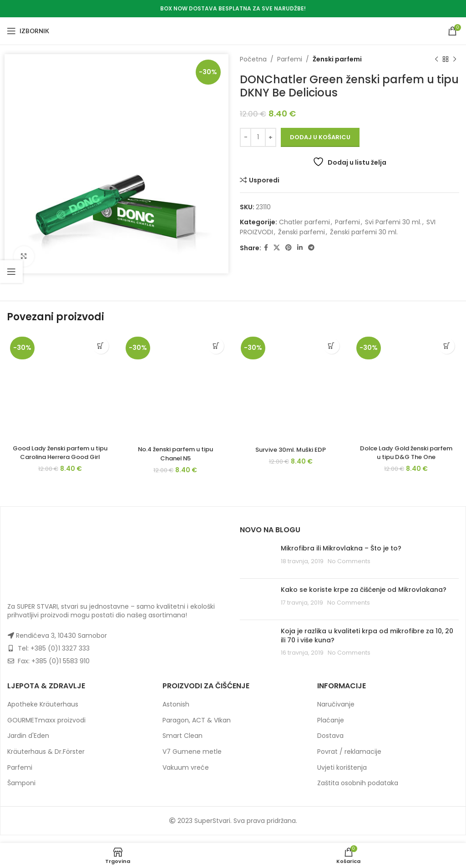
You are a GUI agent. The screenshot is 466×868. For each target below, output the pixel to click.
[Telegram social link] (311, 248)
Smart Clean (182, 743)
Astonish (176, 712)
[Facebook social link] (266, 248)
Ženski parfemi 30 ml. (364, 232)
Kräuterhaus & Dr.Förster (46, 759)
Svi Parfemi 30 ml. (393, 222)
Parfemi (290, 59)
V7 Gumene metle (192, 759)
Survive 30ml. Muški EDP (291, 449)
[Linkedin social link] (300, 248)
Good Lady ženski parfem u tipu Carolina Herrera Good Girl (60, 457)
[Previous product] (436, 59)
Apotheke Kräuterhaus (43, 712)
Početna (253, 59)
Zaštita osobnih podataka (358, 791)
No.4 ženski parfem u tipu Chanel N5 (175, 454)
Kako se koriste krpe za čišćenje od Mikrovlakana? (364, 597)
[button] (101, 346)
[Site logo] (233, 30)
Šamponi (21, 791)
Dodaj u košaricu (320, 137)
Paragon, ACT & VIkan (197, 728)
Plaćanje (331, 728)
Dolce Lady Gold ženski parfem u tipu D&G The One (406, 453)
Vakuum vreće (186, 775)
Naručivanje (336, 712)
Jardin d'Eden (28, 743)
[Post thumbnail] (257, 565)
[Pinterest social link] (289, 248)
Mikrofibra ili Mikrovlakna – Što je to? (341, 556)
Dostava (330, 743)
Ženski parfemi (337, 59)
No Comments (349, 568)
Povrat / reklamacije (349, 759)
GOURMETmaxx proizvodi (46, 728)
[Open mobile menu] (28, 31)
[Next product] (455, 59)
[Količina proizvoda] (258, 137)
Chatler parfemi (304, 222)
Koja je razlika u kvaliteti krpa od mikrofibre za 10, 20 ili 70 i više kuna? (367, 643)
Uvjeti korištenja (342, 775)
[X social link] (277, 248)
